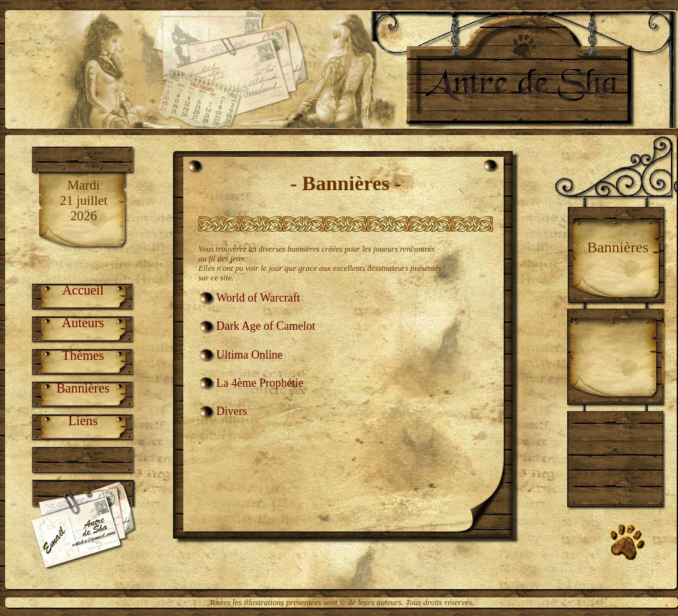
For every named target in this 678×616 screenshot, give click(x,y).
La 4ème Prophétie (260, 383)
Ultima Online (250, 355)
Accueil (83, 290)
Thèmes (83, 355)
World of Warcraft (259, 298)
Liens (83, 420)
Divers (232, 411)
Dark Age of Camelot (266, 326)
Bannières (83, 388)
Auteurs (83, 322)
